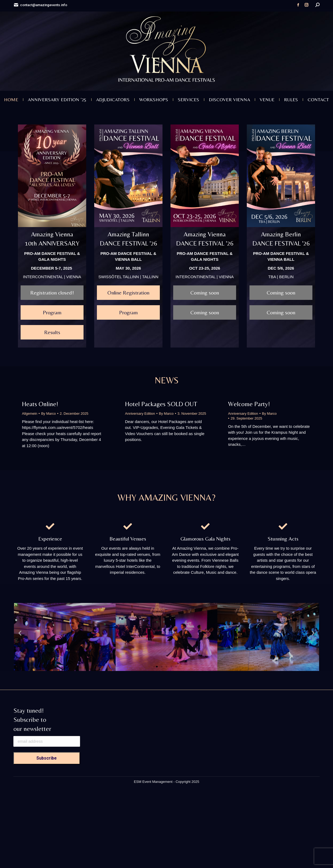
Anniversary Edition (140, 414)
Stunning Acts (283, 539)
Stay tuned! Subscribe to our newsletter (32, 720)
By (49, 414)
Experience (50, 539)
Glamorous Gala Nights (205, 539)
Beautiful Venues (128, 539)
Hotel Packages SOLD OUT (161, 404)
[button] (20, 633)
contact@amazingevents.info (40, 5)
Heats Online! (40, 404)
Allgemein (30, 414)
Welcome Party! (249, 404)
